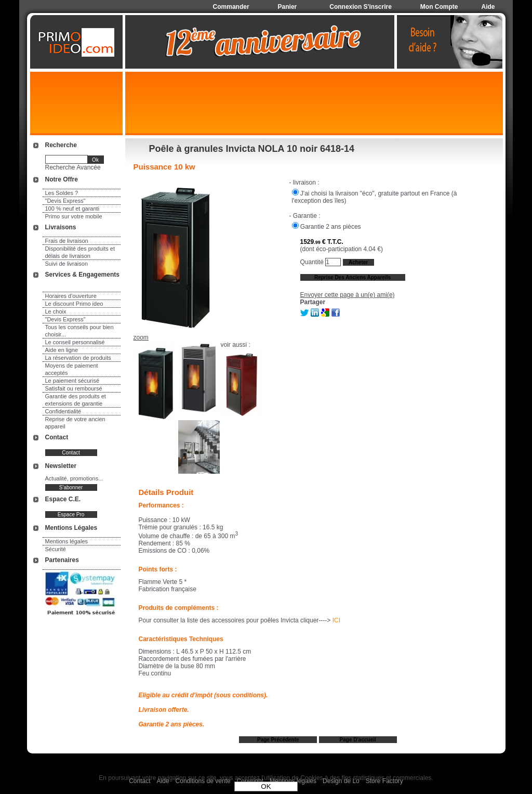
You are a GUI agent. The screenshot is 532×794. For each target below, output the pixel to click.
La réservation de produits (78, 358)
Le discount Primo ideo (74, 304)
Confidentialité (63, 411)
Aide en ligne (62, 350)
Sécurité (56, 549)
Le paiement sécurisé (72, 381)
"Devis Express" (65, 201)
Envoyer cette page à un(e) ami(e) (348, 295)
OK (266, 786)
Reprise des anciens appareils (353, 277)
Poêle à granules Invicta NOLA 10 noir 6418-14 (252, 149)
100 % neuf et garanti (72, 209)
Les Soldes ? (62, 193)
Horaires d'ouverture (71, 296)
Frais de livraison (67, 241)
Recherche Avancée (73, 167)
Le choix (56, 311)
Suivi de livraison (67, 264)
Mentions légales (67, 541)
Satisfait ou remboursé (74, 388)
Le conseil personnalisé (75, 342)
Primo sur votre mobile (74, 216)
